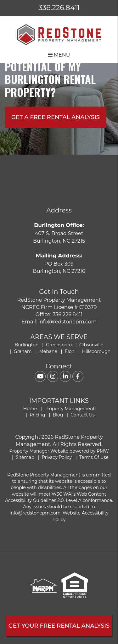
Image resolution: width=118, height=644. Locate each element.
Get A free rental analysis (56, 117)
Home (30, 409)
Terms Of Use (94, 457)
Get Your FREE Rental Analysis (59, 626)
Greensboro (59, 345)
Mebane (48, 351)
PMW (103, 451)
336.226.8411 (59, 8)
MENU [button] (59, 55)
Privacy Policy (57, 457)
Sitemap (25, 457)
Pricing (37, 415)
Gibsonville (91, 345)
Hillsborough (96, 351)
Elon (70, 351)
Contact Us (83, 415)
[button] (40, 376)
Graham (23, 351)
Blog (58, 415)
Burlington (27, 345)
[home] (59, 34)
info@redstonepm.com (67, 322)
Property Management (70, 409)
